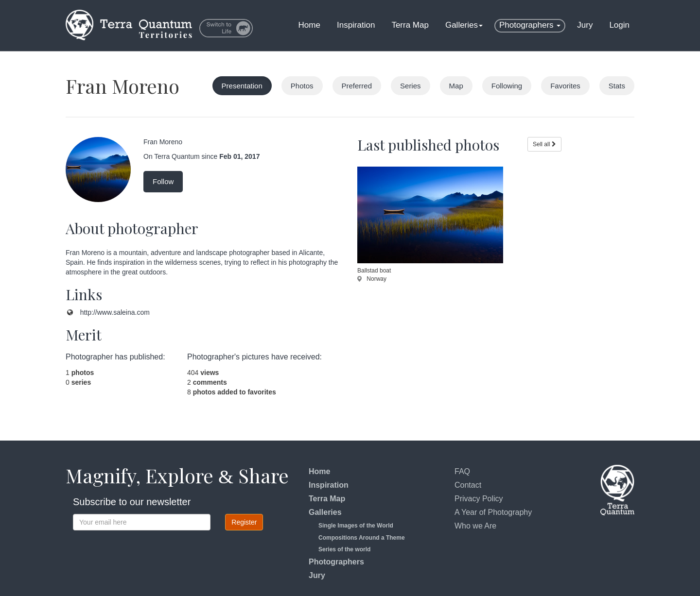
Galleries (464, 25)
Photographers (530, 25)
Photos (302, 86)
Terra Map (410, 25)
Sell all (544, 144)
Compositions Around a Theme (362, 538)
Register (244, 522)
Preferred (357, 86)
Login (619, 25)
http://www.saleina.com (115, 312)
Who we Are (475, 526)
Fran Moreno (122, 86)
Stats (617, 86)
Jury (585, 25)
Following (507, 86)
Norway (372, 279)
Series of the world (344, 549)
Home (309, 25)
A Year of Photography (493, 512)
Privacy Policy (479, 499)
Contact (468, 485)
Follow (163, 181)
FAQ (462, 471)
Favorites (565, 86)
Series (411, 86)
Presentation (242, 86)
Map (456, 86)
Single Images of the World (356, 526)
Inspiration (356, 25)
